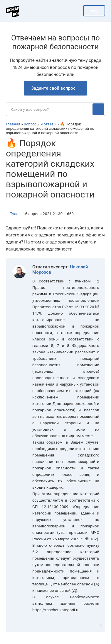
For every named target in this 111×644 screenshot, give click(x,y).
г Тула (13, 214)
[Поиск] (98, 109)
